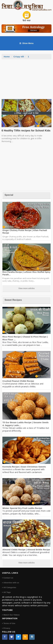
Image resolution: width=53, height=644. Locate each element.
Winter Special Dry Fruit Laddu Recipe (22, 508)
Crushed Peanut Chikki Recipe (18, 381)
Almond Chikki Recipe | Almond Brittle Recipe (26, 550)
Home (7, 57)
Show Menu (27, 43)
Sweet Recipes (13, 300)
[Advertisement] (27, 81)
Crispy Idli (19, 57)
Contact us (8, 578)
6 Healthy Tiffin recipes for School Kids (26, 131)
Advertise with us (11, 583)
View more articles (27, 288)
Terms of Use (9, 623)
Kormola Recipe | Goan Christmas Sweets (24, 467)
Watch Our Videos (11, 615)
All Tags (7, 592)
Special (9, 195)
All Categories (10, 587)
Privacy (7, 628)
